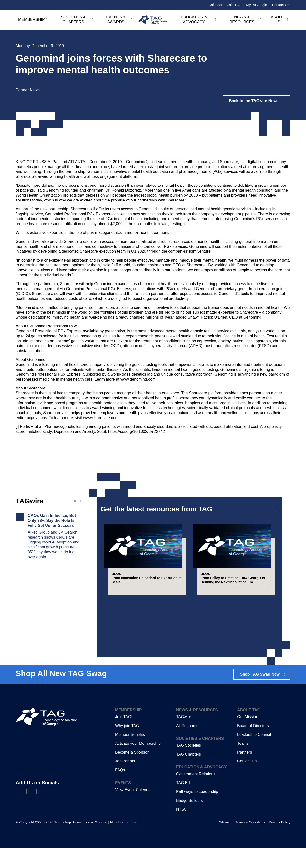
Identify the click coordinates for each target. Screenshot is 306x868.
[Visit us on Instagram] (37, 811)
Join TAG (234, 5)
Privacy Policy (280, 842)
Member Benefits (130, 754)
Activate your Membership (138, 763)
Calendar (215, 5)
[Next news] (80, 501)
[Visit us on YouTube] (28, 811)
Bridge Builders (190, 820)
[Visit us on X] (34, 811)
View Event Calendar (133, 809)
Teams (243, 763)
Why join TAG (127, 745)
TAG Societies (189, 765)
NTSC (182, 829)
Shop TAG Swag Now (260, 694)
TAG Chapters (189, 774)
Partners (245, 772)
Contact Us (281, 5)
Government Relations (196, 794)
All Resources (188, 745)
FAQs (120, 790)
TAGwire (184, 736)
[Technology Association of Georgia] (153, 20)
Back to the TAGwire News (254, 101)
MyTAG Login (257, 5)
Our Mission (248, 736)
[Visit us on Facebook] (18, 811)
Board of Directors (253, 745)
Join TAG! (124, 736)
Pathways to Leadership (197, 811)
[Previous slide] (272, 509)
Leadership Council (254, 754)
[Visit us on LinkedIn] (23, 811)
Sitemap (225, 842)
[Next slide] (278, 509)
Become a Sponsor (132, 772)
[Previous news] (75, 501)
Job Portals (125, 781)
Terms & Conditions (250, 842)
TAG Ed (183, 802)
